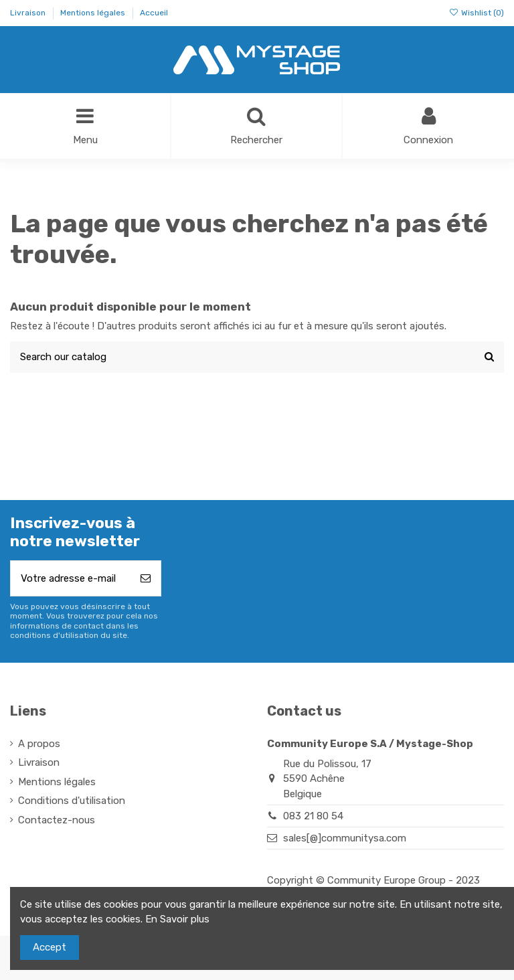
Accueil (154, 13)
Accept (50, 947)
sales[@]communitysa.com (345, 838)
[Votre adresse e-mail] (71, 579)
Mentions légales (94, 13)
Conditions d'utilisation (72, 801)
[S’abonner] (146, 579)
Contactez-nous (57, 820)
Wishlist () (477, 13)
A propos (39, 744)
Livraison (29, 13)
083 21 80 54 (313, 816)
